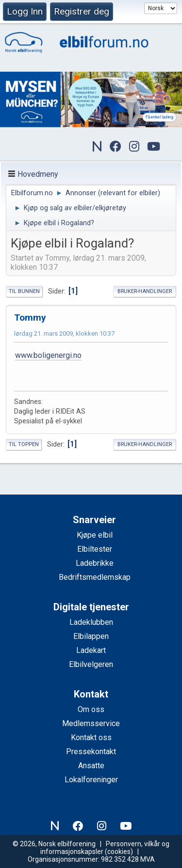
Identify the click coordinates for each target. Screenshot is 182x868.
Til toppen (24, 444)
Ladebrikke (95, 563)
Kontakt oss (91, 737)
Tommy (30, 318)
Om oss (91, 709)
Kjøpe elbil (95, 535)
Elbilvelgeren (91, 664)
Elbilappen (91, 636)
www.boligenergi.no (48, 355)
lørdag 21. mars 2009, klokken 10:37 (64, 333)
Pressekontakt (91, 752)
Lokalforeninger (91, 780)
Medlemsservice (91, 723)
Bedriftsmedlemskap (95, 577)
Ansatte (91, 766)
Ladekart (91, 650)
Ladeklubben (91, 622)
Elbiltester (95, 549)
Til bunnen (24, 291)
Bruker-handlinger (145, 291)
